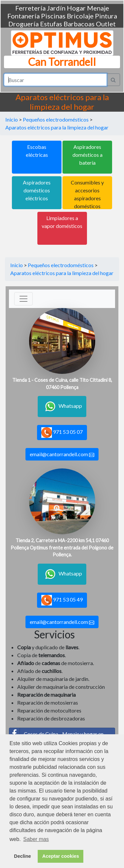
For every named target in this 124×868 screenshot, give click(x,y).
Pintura (106, 16)
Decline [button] (22, 856)
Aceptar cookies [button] (61, 856)
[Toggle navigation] (23, 299)
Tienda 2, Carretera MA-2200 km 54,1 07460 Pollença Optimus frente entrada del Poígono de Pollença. (62, 547)
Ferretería (30, 8)
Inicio (12, 119)
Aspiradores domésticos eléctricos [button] (37, 190)
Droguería (23, 24)
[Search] (55, 80)
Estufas (51, 24)
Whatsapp (62, 406)
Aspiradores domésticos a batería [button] (87, 155)
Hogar (76, 8)
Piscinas (53, 16)
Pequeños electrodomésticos (56, 119)
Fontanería (23, 16)
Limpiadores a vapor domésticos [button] (62, 222)
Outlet (106, 24)
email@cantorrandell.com (62, 454)
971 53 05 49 (62, 600)
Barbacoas (79, 24)
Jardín (56, 8)
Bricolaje (80, 16)
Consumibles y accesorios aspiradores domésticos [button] (87, 194)
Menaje (98, 8)
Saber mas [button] (36, 839)
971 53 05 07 (62, 433)
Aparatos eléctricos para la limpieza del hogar (57, 127)
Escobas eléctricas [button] (37, 151)
